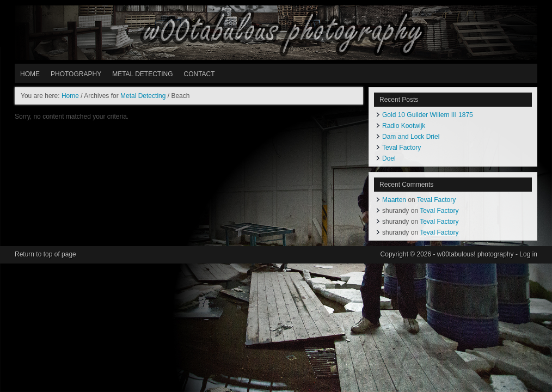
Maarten (394, 200)
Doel (389, 158)
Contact (199, 74)
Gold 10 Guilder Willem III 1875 (428, 115)
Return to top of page (45, 254)
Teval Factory (401, 148)
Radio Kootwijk (404, 126)
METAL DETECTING (142, 74)
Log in (528, 254)
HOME (30, 74)
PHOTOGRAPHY (76, 74)
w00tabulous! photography (276, 33)
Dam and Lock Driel (411, 137)
